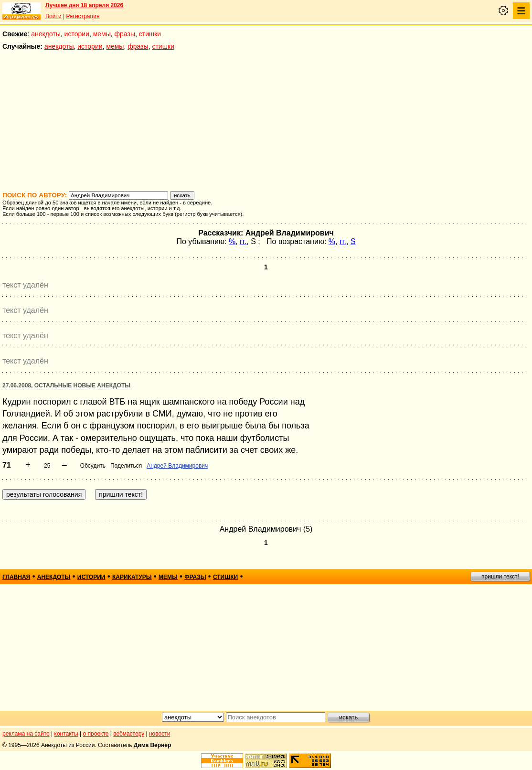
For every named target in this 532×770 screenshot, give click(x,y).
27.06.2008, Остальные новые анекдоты (66, 385)
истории (77, 34)
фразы (125, 34)
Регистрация (83, 16)
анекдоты (46, 34)
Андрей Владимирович (177, 466)
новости (160, 734)
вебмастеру (129, 734)
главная (16, 577)
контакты (66, 734)
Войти (53, 16)
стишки (150, 34)
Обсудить (93, 466)
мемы (102, 34)
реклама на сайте (26, 734)
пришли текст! (500, 577)
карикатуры (132, 577)
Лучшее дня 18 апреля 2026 (84, 5)
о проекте (96, 734)
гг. (243, 241)
